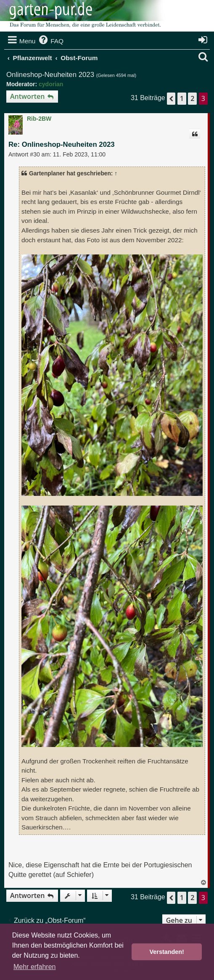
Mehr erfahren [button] (35, 967)
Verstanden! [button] (167, 952)
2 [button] (192, 98)
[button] (171, 98)
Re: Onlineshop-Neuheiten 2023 (62, 144)
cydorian (51, 84)
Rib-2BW (39, 119)
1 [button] (182, 98)
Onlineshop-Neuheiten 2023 (50, 75)
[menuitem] (50, 41)
